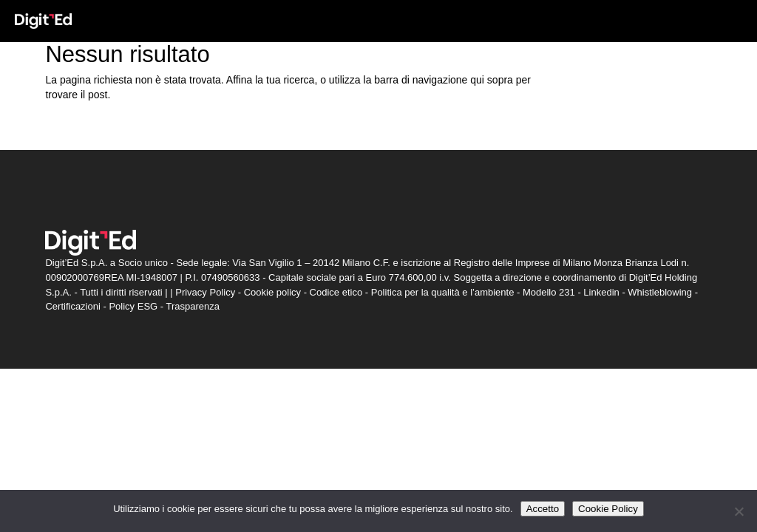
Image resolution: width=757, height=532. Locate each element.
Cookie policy (272, 292)
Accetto (543, 509)
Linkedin (601, 292)
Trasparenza (193, 306)
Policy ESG (133, 306)
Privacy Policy (205, 292)
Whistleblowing (660, 292)
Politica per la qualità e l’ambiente (443, 292)
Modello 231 (549, 292)
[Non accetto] (739, 511)
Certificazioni (72, 306)
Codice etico (336, 292)
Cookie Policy (608, 509)
